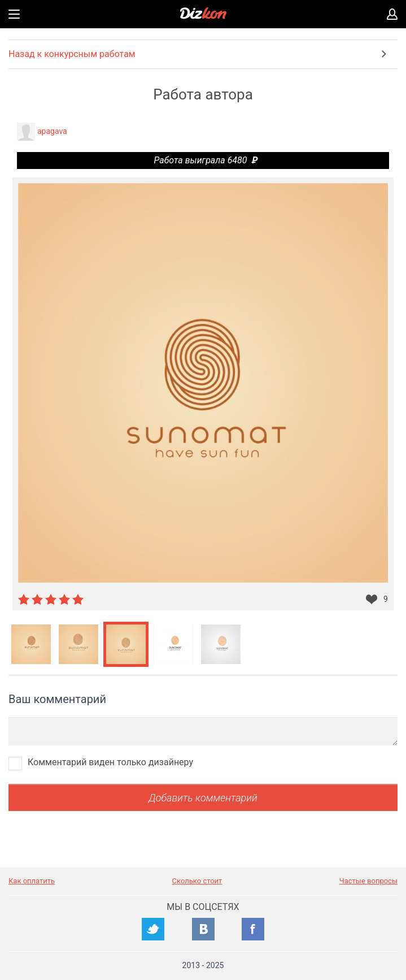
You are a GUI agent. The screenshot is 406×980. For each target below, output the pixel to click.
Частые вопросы (368, 881)
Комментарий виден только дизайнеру (110, 762)
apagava (52, 131)
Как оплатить (32, 881)
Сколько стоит (197, 881)
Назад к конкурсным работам (72, 54)
